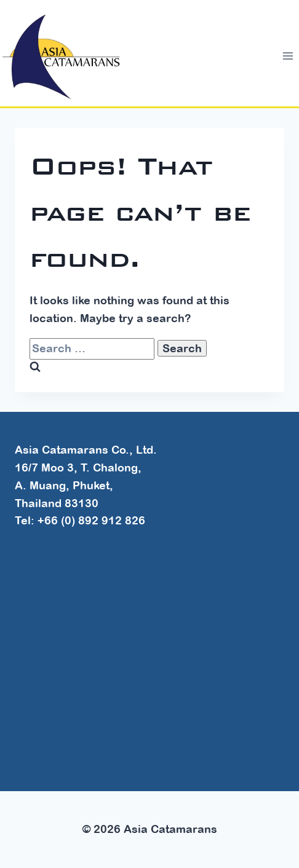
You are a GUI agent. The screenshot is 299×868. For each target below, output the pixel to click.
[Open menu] (288, 56)
